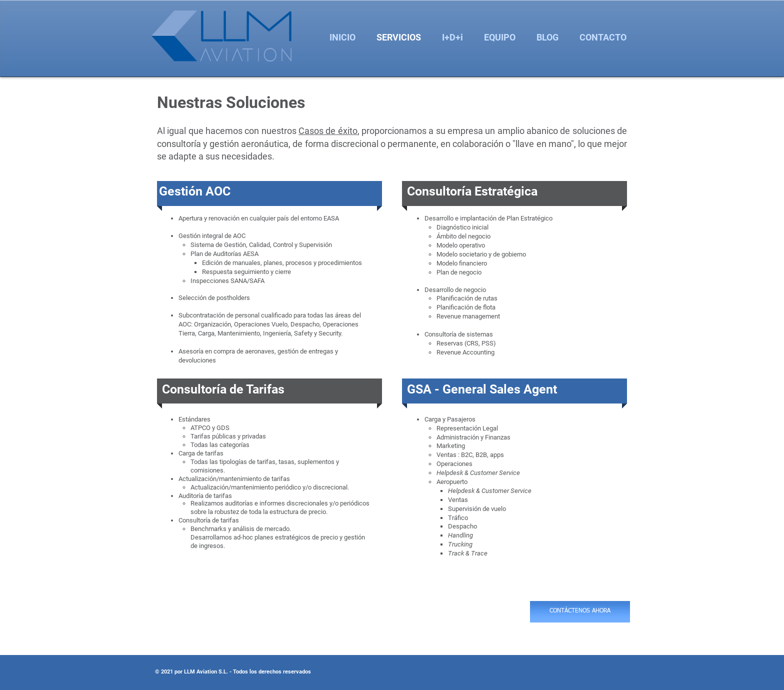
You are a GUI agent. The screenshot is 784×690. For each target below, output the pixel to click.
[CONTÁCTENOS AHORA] (580, 612)
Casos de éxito (328, 131)
